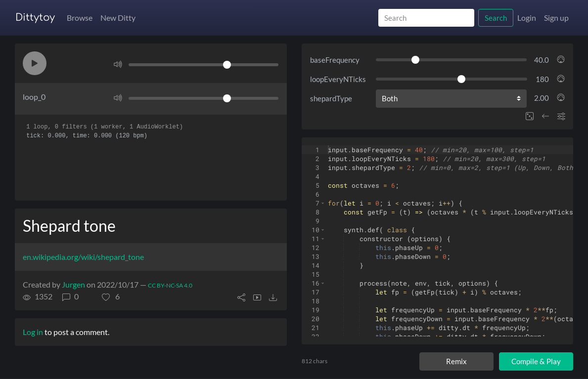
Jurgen (73, 284)
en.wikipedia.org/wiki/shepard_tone (83, 257)
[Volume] (204, 65)
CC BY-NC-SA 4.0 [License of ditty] (170, 285)
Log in (33, 332)
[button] (35, 63)
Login (527, 18)
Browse (80, 18)
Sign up (556, 18)
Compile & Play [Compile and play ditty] (536, 361)
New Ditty (118, 18)
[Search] (426, 18)
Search (496, 18)
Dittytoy (35, 18)
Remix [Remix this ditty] (456, 361)
